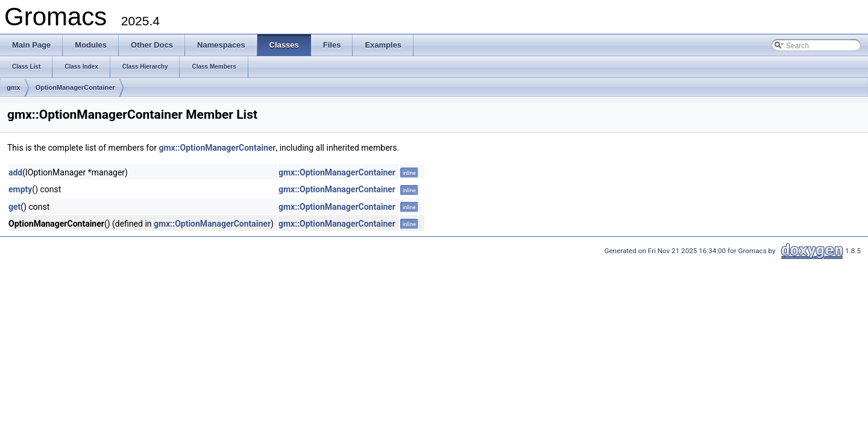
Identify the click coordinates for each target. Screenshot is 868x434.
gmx (14, 87)
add (15, 172)
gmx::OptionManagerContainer (217, 148)
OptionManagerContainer (75, 87)
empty (20, 189)
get (14, 207)
